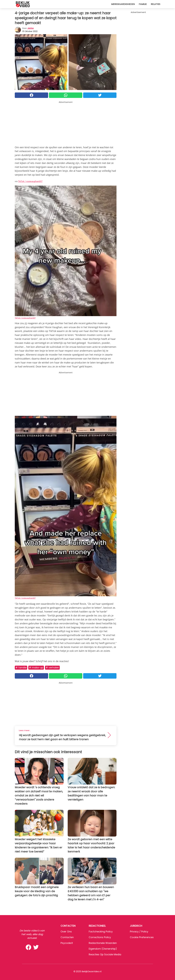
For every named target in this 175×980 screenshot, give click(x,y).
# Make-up (36, 667)
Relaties (156, 4)
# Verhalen (52, 667)
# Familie (21, 667)
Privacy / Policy (139, 932)
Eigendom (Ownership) (103, 949)
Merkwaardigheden (123, 4)
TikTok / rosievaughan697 (30, 181)
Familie (143, 4)
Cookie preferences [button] (142, 937)
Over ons (66, 932)
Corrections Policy (100, 937)
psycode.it (67, 943)
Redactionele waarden (103, 943)
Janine (30, 28)
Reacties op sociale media (105, 954)
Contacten (67, 937)
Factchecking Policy (101, 932)
